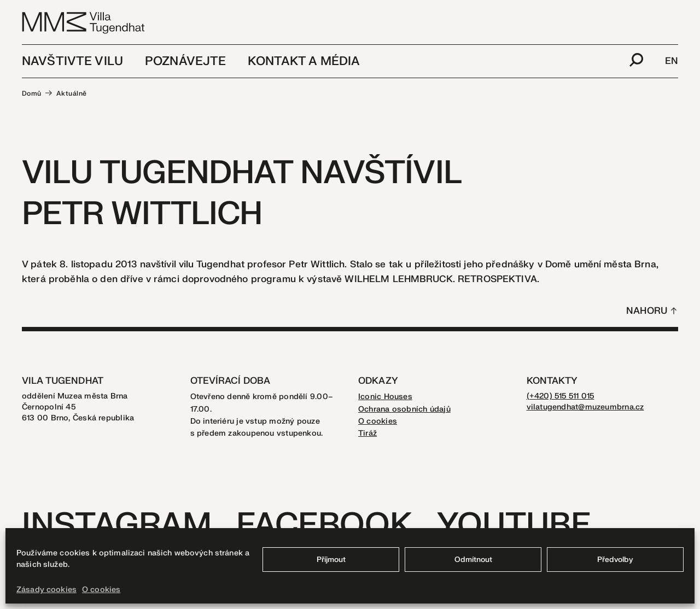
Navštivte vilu (72, 61)
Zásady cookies (46, 590)
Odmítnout (473, 560)
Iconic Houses (385, 397)
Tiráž (367, 433)
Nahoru (647, 311)
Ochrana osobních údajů (404, 409)
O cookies (101, 590)
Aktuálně (72, 93)
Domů (32, 93)
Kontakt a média (304, 61)
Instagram (117, 525)
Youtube (514, 525)
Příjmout (331, 560)
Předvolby (615, 560)
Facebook (324, 525)
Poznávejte (185, 61)
